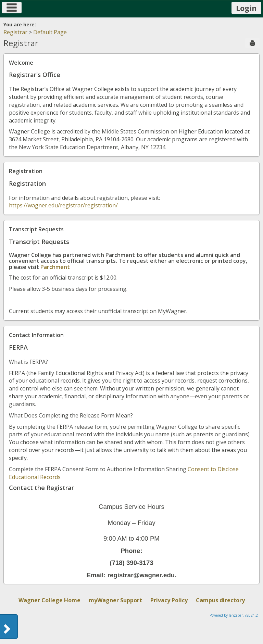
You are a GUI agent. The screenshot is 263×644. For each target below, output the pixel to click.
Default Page (50, 32)
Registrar (15, 32)
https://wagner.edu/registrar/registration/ (63, 205)
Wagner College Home (49, 600)
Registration (26, 171)
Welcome (21, 63)
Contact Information (36, 335)
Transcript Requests (36, 229)
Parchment (55, 267)
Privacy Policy (169, 600)
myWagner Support (115, 600)
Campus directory (220, 600)
